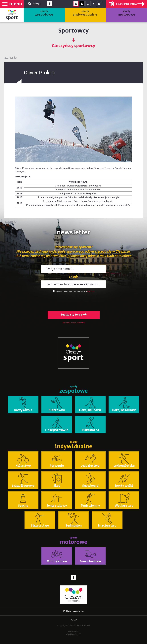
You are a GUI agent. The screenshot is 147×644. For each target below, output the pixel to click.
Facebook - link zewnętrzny (50, 5)
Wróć (13, 58)
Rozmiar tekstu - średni (94, 4)
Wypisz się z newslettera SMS (74, 323)
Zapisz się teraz (74, 315)
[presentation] (73, 301)
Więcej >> (91, 291)
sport (12, 18)
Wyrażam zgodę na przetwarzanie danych (71, 291)
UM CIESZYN (83, 626)
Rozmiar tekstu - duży (100, 4)
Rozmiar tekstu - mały (88, 4)
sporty (44, 13)
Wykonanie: (74, 633)
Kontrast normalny (76, 4)
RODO (74, 620)
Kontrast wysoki (82, 4)
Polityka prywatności (74, 611)
